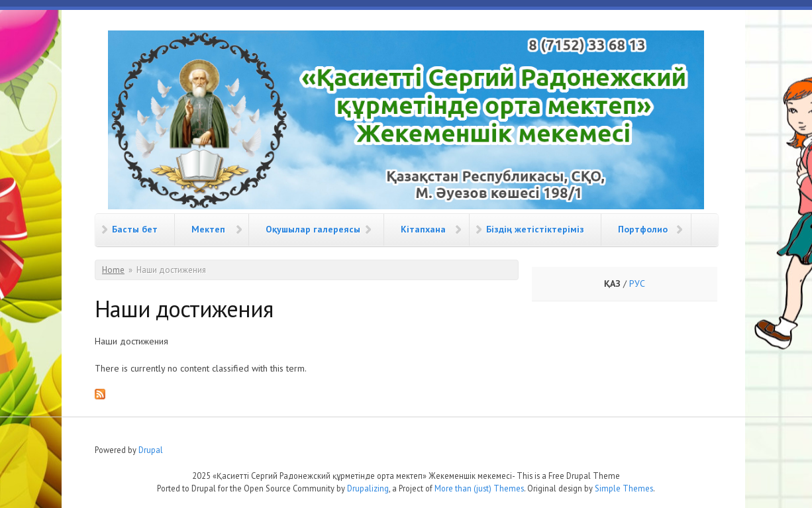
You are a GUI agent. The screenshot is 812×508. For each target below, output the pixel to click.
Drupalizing (368, 488)
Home (113, 270)
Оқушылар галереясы (313, 229)
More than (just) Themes (479, 488)
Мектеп (208, 229)
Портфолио (643, 229)
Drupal (151, 450)
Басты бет (135, 229)
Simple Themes (624, 488)
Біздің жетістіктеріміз (535, 229)
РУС (637, 283)
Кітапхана (423, 229)
